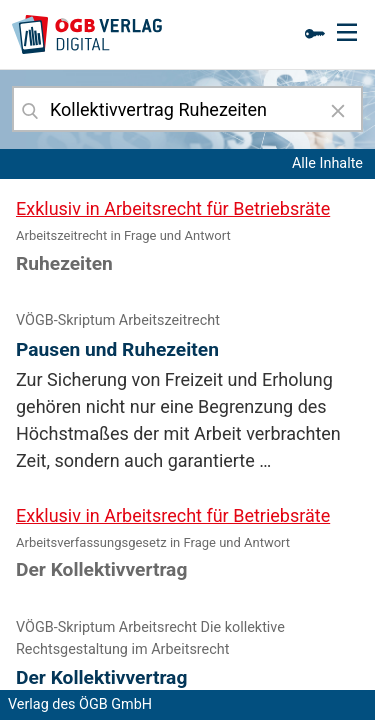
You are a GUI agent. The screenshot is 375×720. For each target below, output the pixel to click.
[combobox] (187, 109)
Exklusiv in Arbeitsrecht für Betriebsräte (173, 208)
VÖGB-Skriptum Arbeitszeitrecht (118, 320)
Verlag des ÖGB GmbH (80, 704)
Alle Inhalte (327, 163)
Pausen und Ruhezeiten (117, 349)
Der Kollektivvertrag (101, 677)
